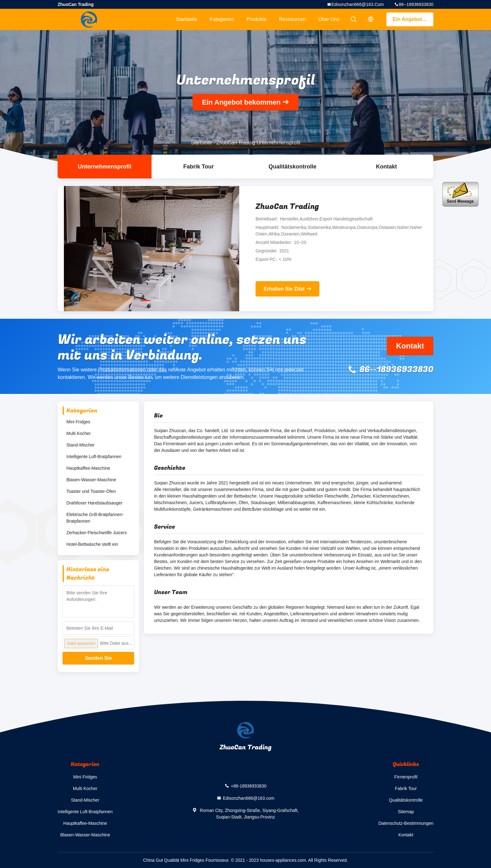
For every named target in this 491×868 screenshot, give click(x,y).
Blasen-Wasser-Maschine (91, 480)
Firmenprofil (406, 777)
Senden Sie (98, 658)
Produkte (256, 19)
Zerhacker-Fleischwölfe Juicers (97, 533)
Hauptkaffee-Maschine (88, 468)
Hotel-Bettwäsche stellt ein (92, 544)
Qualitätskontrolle (292, 167)
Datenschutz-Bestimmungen (406, 823)
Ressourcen (292, 19)
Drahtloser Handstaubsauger (94, 503)
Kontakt (387, 167)
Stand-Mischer (80, 445)
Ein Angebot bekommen (413, 19)
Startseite (187, 19)
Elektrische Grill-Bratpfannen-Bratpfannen (95, 518)
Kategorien (222, 19)
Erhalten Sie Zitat (284, 289)
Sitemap (406, 812)
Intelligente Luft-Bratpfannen (94, 457)
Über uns (329, 19)
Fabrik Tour (199, 167)
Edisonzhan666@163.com (358, 4)
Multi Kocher (79, 433)
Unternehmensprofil (104, 167)
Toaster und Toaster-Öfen (91, 491)
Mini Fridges (78, 422)
